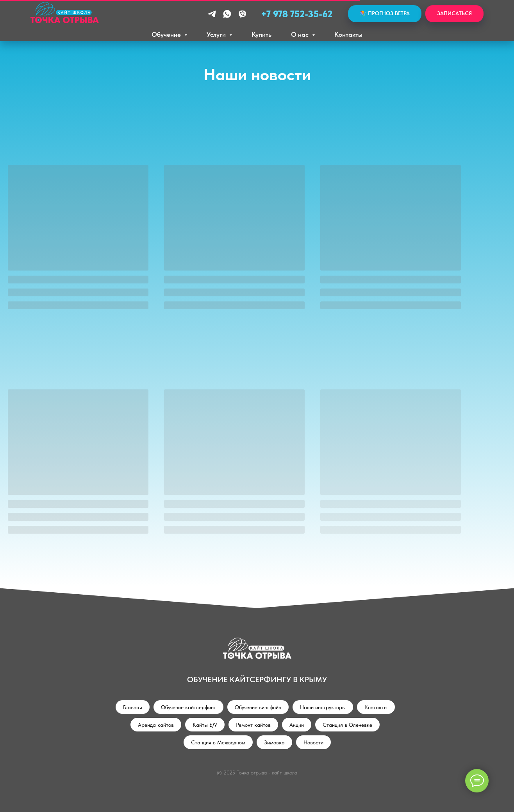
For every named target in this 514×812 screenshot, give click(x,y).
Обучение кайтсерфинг (188, 707)
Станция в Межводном (218, 742)
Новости (313, 742)
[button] (454, 14)
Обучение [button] (167, 34)
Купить (261, 34)
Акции (297, 725)
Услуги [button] (217, 34)
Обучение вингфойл (258, 707)
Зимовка (274, 742)
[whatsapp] (227, 14)
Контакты (348, 34)
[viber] (242, 14)
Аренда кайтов (156, 725)
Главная (133, 707)
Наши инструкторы (323, 707)
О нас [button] (301, 34)
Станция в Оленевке (347, 725)
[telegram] (212, 14)
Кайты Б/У (205, 725)
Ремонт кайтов (253, 725)
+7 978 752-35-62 (297, 14)
